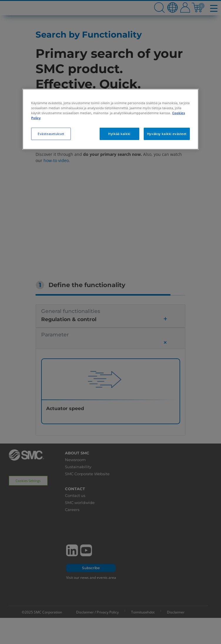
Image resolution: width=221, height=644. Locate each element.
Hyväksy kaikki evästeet (167, 134)
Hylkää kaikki (119, 134)
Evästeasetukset (51, 134)
